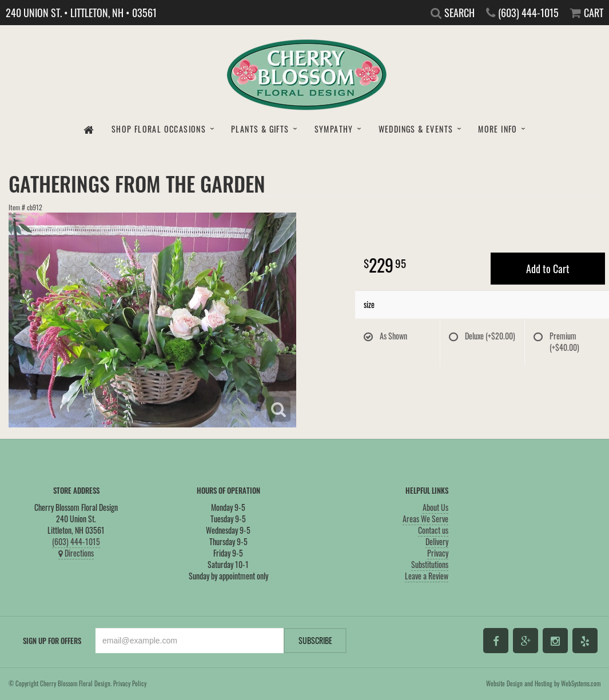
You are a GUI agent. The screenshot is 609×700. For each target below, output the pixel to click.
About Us (435, 507)
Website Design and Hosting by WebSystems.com (543, 683)
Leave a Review (427, 576)
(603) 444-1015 (76, 541)
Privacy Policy (130, 683)
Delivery (437, 541)
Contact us (433, 530)
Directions (76, 553)
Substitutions (430, 564)
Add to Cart (548, 269)
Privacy (438, 553)
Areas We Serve (425, 519)
